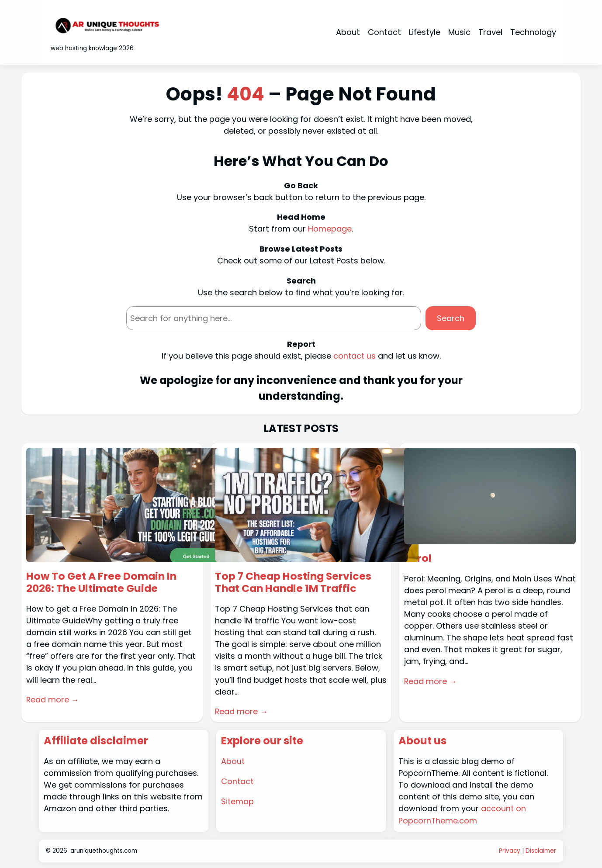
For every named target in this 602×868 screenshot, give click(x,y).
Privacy (510, 849)
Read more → (53, 699)
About (233, 761)
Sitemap (238, 800)
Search (451, 318)
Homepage (330, 229)
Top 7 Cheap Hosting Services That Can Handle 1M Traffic (294, 582)
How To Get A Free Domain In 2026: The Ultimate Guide (103, 582)
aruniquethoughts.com (104, 849)
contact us (355, 355)
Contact (238, 780)
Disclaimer (541, 849)
